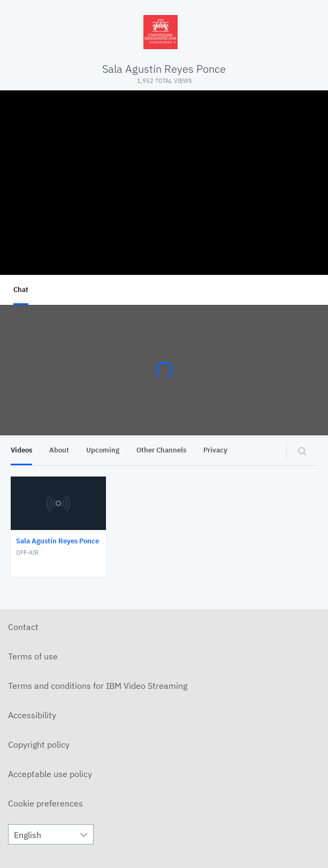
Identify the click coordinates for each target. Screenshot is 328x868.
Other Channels (161, 450)
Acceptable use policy (50, 774)
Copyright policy (39, 744)
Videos (21, 450)
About (59, 450)
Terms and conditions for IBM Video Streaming (98, 686)
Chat (21, 290)
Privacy (215, 450)
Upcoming (103, 450)
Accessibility (32, 715)
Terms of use (33, 656)
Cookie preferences (45, 803)
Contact (23, 627)
